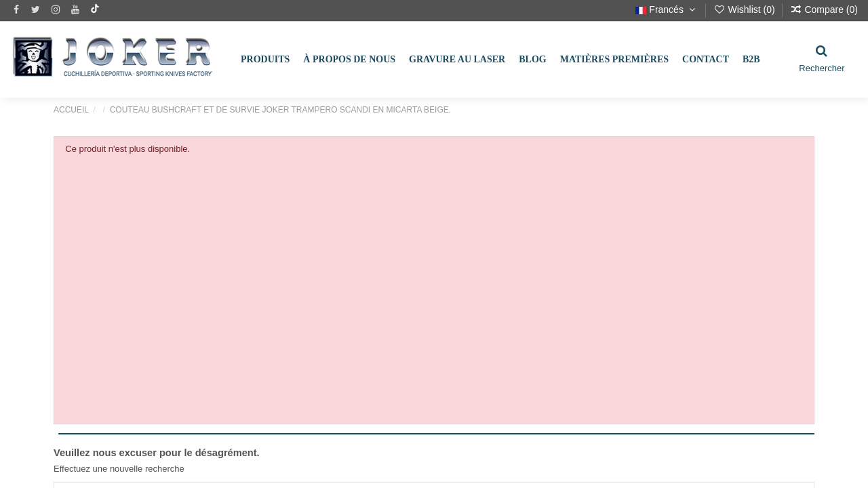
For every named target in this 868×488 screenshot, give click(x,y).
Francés (667, 9)
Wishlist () (746, 9)
